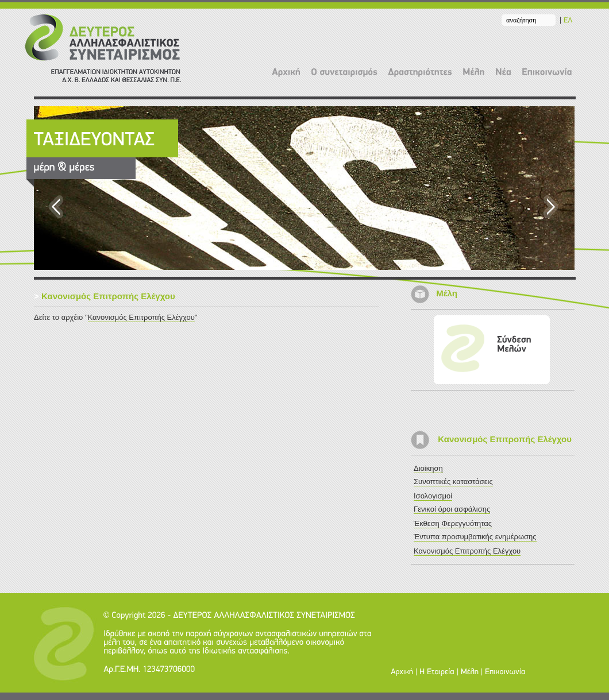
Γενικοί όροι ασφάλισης (452, 509)
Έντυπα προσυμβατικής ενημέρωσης (475, 537)
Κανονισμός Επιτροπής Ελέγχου (141, 317)
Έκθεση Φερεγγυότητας (453, 523)
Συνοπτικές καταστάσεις (453, 482)
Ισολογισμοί (433, 496)
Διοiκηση (428, 468)
